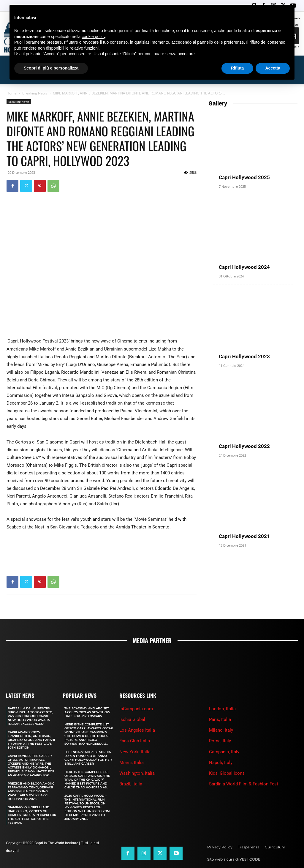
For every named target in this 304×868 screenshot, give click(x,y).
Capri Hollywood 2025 (244, 177)
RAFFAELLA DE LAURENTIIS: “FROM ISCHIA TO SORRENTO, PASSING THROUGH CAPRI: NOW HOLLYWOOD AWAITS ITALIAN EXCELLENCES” (30, 716)
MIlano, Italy (221, 730)
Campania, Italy (224, 752)
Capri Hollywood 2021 (244, 536)
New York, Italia (135, 752)
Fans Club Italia (135, 741)
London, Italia (222, 709)
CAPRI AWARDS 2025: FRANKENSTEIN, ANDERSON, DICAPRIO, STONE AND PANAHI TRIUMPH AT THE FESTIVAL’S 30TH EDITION (31, 740)
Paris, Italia (220, 719)
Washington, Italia (137, 773)
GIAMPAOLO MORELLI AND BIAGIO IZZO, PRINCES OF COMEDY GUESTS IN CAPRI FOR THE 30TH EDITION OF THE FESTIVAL (32, 815)
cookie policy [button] (93, 37)
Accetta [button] (273, 68)
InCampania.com (136, 709)
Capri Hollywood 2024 (244, 267)
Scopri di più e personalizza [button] (51, 68)
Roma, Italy (220, 741)
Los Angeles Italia (137, 730)
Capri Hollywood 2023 (244, 356)
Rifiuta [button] (237, 68)
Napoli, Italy (221, 763)
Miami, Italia (132, 763)
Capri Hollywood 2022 (244, 446)
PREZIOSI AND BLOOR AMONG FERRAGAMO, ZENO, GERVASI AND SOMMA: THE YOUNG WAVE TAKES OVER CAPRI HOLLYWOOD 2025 (31, 791)
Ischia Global (132, 719)
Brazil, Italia (131, 784)
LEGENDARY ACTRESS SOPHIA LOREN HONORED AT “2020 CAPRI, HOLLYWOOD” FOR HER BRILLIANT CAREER (88, 758)
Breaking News (35, 93)
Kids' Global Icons (227, 773)
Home (12, 93)
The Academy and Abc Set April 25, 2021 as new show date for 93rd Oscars (87, 712)
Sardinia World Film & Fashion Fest (244, 784)
